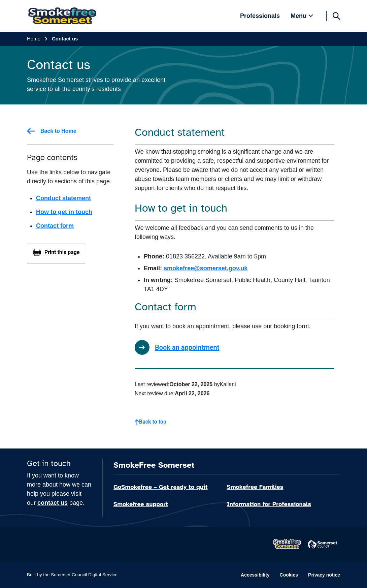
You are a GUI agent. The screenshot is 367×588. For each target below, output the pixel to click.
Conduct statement (63, 198)
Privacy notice (324, 575)
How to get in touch (64, 212)
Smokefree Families (255, 487)
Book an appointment (177, 347)
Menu (298, 16)
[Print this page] (56, 253)
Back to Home (52, 131)
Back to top (151, 422)
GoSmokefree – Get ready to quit (161, 487)
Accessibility (255, 575)
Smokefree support (141, 504)
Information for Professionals (269, 504)
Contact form (55, 226)
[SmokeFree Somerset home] (62, 16)
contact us (53, 503)
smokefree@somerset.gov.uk (206, 268)
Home (34, 39)
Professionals (260, 16)
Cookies (289, 575)
